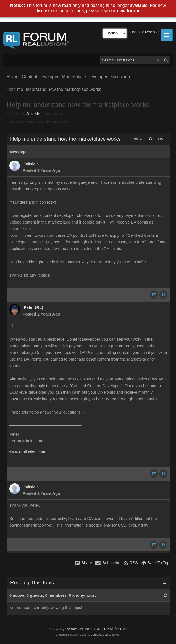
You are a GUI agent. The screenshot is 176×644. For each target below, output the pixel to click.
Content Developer (40, 77)
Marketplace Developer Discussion (96, 77)
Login (135, 32)
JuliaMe (33, 114)
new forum (128, 11)
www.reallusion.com (27, 452)
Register (152, 32)
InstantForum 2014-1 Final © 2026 (96, 629)
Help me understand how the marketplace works (54, 89)
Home (13, 77)
